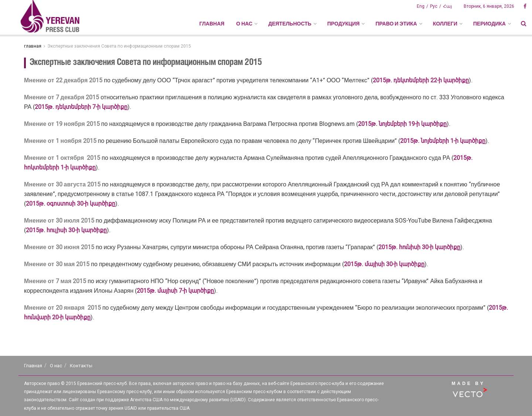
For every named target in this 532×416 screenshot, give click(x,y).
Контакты (81, 366)
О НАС (244, 24)
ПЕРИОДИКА (490, 24)
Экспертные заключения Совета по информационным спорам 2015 (119, 46)
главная (33, 46)
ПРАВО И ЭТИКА (396, 24)
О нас (56, 366)
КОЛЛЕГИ (445, 24)
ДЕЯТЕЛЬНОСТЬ (290, 24)
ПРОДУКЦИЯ (344, 24)
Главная (212, 24)
